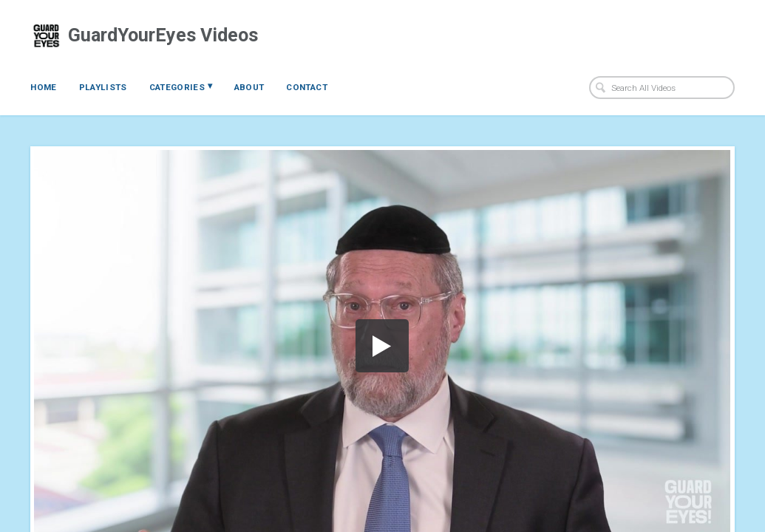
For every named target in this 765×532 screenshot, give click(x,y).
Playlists (103, 87)
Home (43, 87)
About (249, 87)
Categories (181, 86)
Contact (306, 87)
